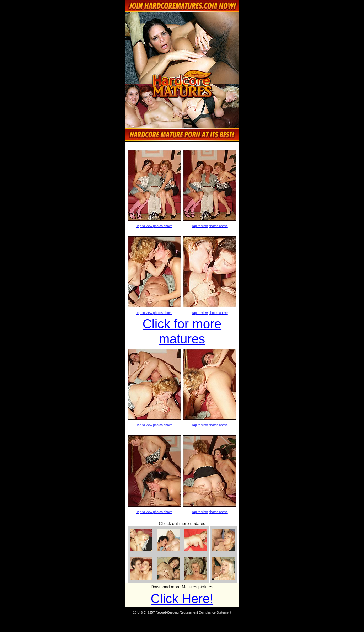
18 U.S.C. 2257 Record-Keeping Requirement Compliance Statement (182, 612)
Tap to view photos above (154, 226)
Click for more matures (182, 331)
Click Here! (182, 599)
